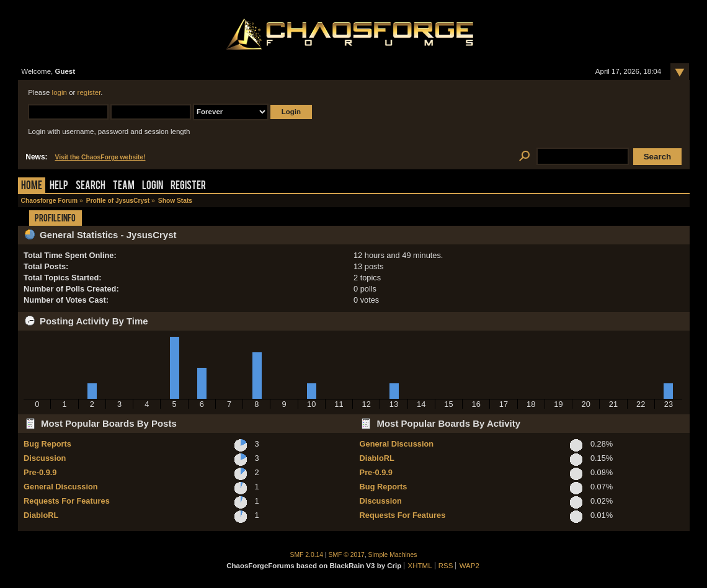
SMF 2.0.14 (307, 555)
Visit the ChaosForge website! (100, 157)
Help (59, 186)
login (60, 92)
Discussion (45, 458)
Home (32, 186)
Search (91, 186)
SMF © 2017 (347, 555)
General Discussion (60, 487)
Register (188, 186)
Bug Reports (47, 444)
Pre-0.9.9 (40, 472)
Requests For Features (67, 501)
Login (153, 186)
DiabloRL (41, 515)
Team (124, 186)
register (89, 92)
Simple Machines (393, 555)
